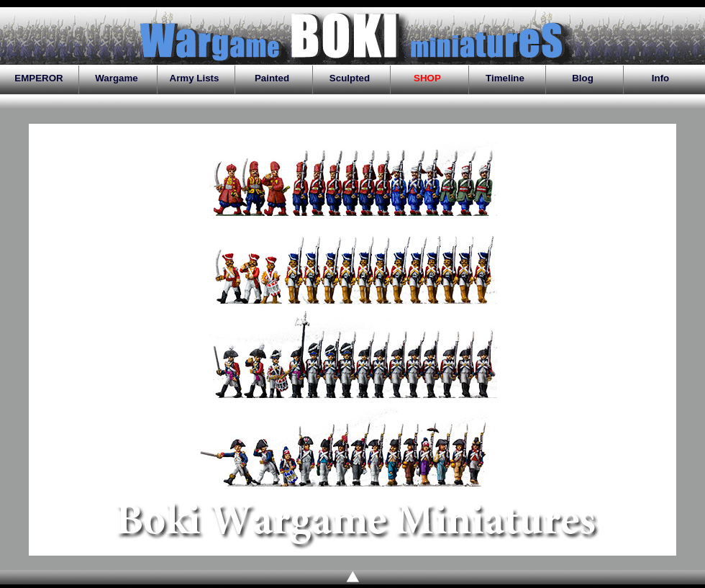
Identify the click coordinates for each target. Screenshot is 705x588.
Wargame (117, 78)
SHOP (427, 78)
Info (660, 78)
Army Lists (195, 78)
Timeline (505, 78)
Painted (272, 78)
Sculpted (350, 78)
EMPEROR (38, 78)
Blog (583, 78)
